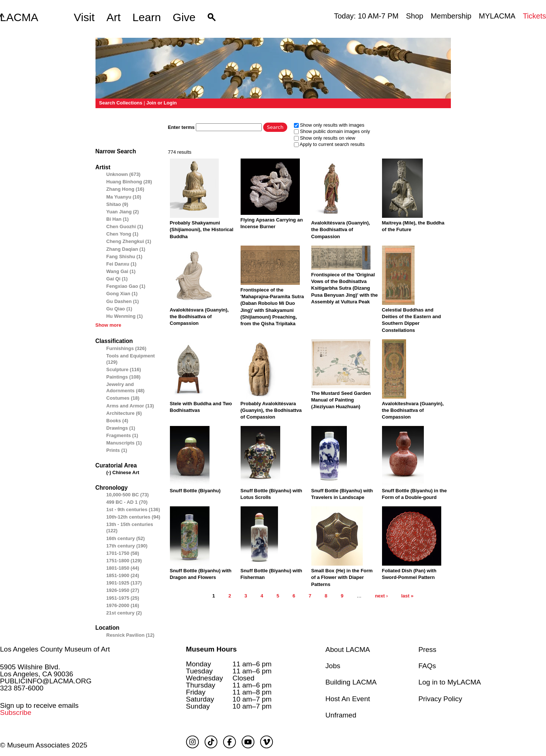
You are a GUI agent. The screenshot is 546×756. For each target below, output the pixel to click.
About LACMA (348, 650)
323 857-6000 (22, 688)
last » (407, 596)
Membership (451, 16)
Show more (108, 325)
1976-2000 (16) (123, 605)
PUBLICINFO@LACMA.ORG (46, 681)
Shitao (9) (117, 204)
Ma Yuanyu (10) (124, 197)
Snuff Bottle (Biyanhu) (195, 491)
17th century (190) (127, 546)
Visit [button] (84, 17)
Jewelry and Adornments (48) (125, 387)
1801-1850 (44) (123, 568)
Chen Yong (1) (122, 234)
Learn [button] (147, 17)
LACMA (19, 17)
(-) (109, 472)
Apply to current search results (332, 144)
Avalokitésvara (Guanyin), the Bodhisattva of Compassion (341, 229)
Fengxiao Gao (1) (126, 286)
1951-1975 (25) (123, 598)
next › (381, 596)
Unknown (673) (123, 174)
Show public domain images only (335, 131)
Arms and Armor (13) (130, 406)
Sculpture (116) (124, 369)
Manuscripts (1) (124, 443)
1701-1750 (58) (123, 553)
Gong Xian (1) (122, 294)
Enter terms (182, 127)
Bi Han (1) (118, 219)
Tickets (534, 16)
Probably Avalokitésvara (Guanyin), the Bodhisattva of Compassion (271, 410)
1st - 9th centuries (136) (133, 509)
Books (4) (117, 421)
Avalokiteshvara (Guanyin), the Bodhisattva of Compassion (413, 410)
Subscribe (16, 712)
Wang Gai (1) (121, 271)
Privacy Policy (440, 699)
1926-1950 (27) (123, 590)
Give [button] (184, 17)
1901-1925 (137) (124, 583)
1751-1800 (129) (124, 561)
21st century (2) (124, 613)
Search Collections (121, 103)
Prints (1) (117, 450)
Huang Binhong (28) (129, 182)
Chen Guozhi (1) (125, 227)
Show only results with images (332, 125)
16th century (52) (125, 538)
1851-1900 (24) (123, 575)
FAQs (427, 666)
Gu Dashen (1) (123, 301)
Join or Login (161, 103)
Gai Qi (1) (117, 279)
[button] (212, 17)
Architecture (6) (124, 413)
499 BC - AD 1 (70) (127, 502)
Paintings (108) (123, 377)
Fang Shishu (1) (124, 257)
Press (427, 650)
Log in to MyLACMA (450, 682)
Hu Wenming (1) (125, 316)
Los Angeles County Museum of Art (55, 649)
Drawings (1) (121, 428)
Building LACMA (351, 682)
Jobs (333, 666)
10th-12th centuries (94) (133, 517)
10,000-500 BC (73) (128, 495)
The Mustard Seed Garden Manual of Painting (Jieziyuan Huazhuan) (341, 400)
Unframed (341, 715)
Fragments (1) (122, 435)
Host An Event (348, 699)
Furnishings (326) (126, 348)
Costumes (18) (123, 398)
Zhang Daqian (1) (126, 249)
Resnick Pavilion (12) (130, 635)
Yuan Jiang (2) (123, 212)
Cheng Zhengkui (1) (129, 241)
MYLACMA (497, 16)
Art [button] (114, 17)
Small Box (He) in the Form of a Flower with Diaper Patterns (342, 577)
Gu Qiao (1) (119, 309)
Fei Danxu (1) (121, 264)
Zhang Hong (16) (125, 189)
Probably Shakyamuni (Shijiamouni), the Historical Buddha (202, 229)
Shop (415, 16)
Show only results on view (328, 138)
